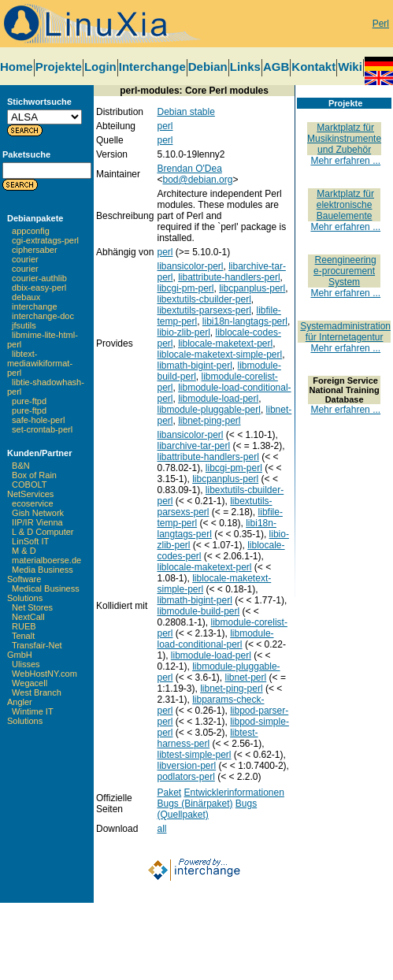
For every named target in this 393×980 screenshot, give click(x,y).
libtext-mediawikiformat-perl (40, 363)
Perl (381, 24)
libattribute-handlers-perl (229, 277)
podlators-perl (185, 777)
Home (17, 67)
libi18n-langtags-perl (245, 321)
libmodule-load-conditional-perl (215, 639)
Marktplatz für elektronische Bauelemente (345, 205)
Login (100, 67)
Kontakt (313, 67)
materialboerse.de (46, 560)
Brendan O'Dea (189, 169)
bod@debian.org (197, 180)
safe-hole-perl (38, 420)
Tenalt (23, 636)
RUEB (24, 626)
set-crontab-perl (42, 429)
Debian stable (185, 112)
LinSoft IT (30, 541)
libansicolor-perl (190, 266)
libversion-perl (186, 766)
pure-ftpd (29, 401)
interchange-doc (43, 316)
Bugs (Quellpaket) (207, 809)
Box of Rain (34, 475)
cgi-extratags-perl (45, 240)
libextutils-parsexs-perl (204, 310)
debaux (26, 297)
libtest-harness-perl (207, 738)
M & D (24, 551)
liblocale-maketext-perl (225, 343)
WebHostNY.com (44, 674)
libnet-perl (246, 677)
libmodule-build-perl (198, 611)
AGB (276, 67)
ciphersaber (34, 250)
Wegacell (30, 683)
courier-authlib (39, 278)
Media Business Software (40, 574)
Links (245, 67)
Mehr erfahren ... (345, 161)
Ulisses (26, 664)
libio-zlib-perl (183, 332)
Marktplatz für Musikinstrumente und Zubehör (344, 139)
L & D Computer (43, 532)
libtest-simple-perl (194, 755)
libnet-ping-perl (209, 421)
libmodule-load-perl (218, 399)
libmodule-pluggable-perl (208, 410)
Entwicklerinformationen (234, 793)
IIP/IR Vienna (37, 522)
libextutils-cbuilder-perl (204, 299)
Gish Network (38, 513)
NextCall (28, 617)
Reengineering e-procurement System (345, 271)
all (161, 829)
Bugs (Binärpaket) (195, 804)
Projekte (59, 67)
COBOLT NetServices (30, 489)
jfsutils (24, 325)
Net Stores (32, 607)
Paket (169, 793)
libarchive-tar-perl (193, 446)
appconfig (31, 231)
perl (165, 126)
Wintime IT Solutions (30, 716)
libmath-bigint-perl (194, 366)
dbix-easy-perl (39, 288)
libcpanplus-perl (252, 288)
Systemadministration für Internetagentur (345, 332)
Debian (208, 67)
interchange (35, 306)
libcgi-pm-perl (185, 288)
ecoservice (33, 503)
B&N (21, 466)
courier (25, 259)
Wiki (350, 67)
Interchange (152, 67)
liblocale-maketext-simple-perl (219, 355)
